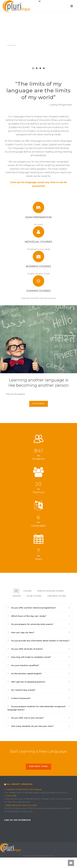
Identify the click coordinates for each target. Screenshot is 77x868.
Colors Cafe (10, 796)
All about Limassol (20, 784)
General (17, 596)
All (16, 591)
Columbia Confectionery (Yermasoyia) (23, 789)
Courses (27, 591)
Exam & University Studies (51, 591)
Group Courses (34, 596)
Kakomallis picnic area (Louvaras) (20, 805)
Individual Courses (57, 596)
